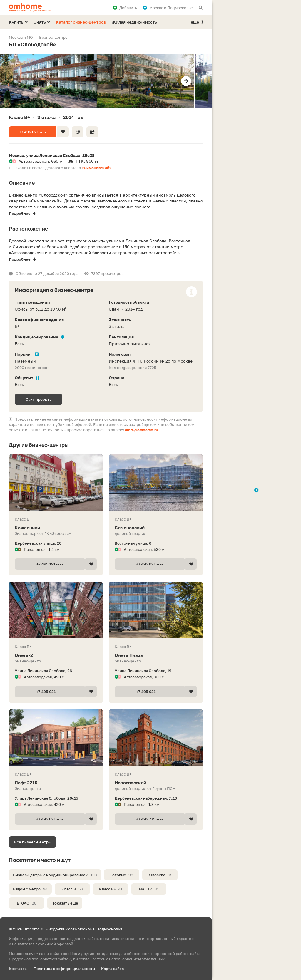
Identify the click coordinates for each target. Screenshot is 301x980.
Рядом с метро (30, 889)
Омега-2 (56, 655)
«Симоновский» (97, 168)
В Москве (160, 875)
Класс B (72, 889)
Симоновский (156, 528)
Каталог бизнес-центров (81, 22)
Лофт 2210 (56, 783)
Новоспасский (156, 783)
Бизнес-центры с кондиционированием (55, 875)
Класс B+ (111, 889)
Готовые (122, 875)
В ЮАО (27, 903)
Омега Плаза (156, 655)
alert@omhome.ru (142, 430)
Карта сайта (112, 969)
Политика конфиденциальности (64, 969)
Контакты (18, 969)
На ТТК (149, 889)
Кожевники (56, 528)
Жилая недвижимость (134, 22)
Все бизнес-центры (33, 842)
